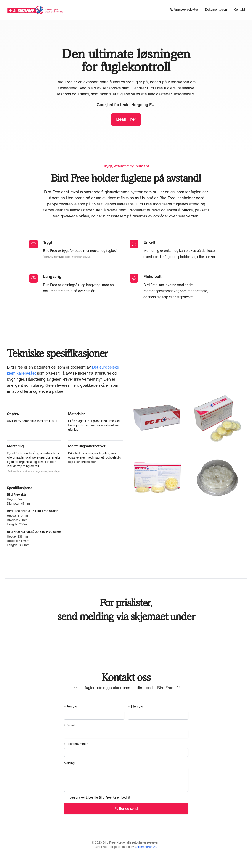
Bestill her (126, 120)
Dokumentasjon (216, 10)
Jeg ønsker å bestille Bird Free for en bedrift (100, 797)
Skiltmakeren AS (146, 847)
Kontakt (239, 10)
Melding (69, 763)
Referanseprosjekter (184, 10)
